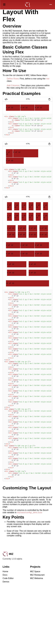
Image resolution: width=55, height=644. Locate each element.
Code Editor (8, 633)
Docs (5, 630)
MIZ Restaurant (37, 630)
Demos (6, 636)
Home (5, 626)
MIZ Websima (36, 633)
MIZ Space (35, 626)
